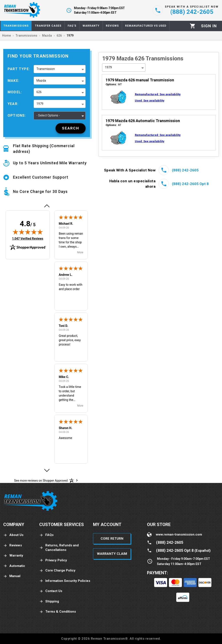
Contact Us (51, 591)
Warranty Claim (112, 554)
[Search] (71, 128)
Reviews (13, 545)
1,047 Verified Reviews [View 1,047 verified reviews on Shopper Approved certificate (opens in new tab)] (28, 238)
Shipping (49, 601)
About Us (13, 535)
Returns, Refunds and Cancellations (59, 548)
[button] (47, 206)
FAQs (46, 535)
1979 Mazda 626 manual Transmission (140, 80)
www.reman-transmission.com (179, 534)
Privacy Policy (53, 560)
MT (114, 84)
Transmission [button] (46, 69)
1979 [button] (40, 104)
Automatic (14, 566)
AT (113, 125)
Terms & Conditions (58, 612)
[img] (28, 232)
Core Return (112, 539)
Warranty (13, 556)
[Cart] (193, 26)
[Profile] (209, 26)
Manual (12, 576)
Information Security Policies (65, 581)
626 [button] (39, 92)
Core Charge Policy (57, 571)
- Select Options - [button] (48, 115)
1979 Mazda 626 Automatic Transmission (143, 121)
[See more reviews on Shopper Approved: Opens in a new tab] (41, 480)
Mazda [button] (41, 81)
